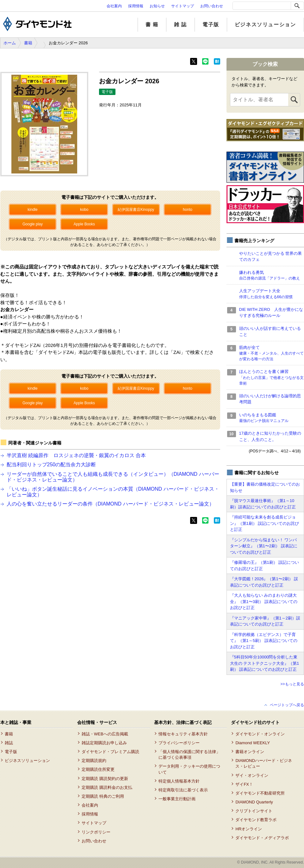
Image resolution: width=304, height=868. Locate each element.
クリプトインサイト (254, 811)
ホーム (10, 43)
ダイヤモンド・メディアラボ (262, 838)
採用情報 (136, 6)
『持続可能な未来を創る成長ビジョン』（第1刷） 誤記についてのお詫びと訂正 (265, 523)
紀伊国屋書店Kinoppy (136, 210)
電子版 (211, 25)
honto (188, 210)
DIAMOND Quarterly (254, 802)
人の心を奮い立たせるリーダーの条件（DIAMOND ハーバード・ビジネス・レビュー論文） (110, 504)
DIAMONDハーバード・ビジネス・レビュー (264, 763)
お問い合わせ (212, 6)
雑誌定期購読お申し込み (104, 743)
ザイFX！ (244, 784)
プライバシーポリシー (179, 743)
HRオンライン (249, 829)
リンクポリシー (96, 832)
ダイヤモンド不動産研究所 (260, 793)
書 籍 (152, 25)
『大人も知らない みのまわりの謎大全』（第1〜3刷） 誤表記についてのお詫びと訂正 (264, 601)
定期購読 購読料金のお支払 (107, 787)
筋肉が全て (272, 354)
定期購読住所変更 (98, 769)
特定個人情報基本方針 (179, 781)
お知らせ (157, 6)
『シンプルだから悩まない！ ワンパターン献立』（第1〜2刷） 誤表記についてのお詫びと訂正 (264, 546)
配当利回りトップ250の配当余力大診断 (51, 465)
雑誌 (9, 743)
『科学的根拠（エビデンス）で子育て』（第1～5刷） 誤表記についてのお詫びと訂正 (264, 641)
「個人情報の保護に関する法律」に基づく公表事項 (189, 755)
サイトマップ (183, 6)
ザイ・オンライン (252, 775)
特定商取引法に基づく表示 (183, 790)
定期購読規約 (94, 761)
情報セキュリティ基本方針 (183, 734)
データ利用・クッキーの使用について (189, 769)
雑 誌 (180, 25)
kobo (84, 210)
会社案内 (114, 6)
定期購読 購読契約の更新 (105, 779)
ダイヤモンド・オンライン (260, 734)
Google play (33, 224)
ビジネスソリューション (265, 25)
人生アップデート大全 (272, 294)
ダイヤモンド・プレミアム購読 (110, 752)
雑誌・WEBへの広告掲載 (105, 734)
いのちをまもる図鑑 (272, 418)
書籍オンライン (250, 752)
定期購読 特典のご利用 (103, 796)
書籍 (28, 43)
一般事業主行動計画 (177, 799)
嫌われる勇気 (272, 276)
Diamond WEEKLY (253, 743)
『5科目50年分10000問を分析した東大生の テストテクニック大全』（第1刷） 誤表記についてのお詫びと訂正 (265, 663)
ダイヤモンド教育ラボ (256, 820)
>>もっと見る (292, 684)
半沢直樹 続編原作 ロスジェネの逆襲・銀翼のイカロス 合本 (76, 455)
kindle (32, 210)
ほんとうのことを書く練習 (272, 378)
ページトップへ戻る (287, 705)
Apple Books (84, 224)
